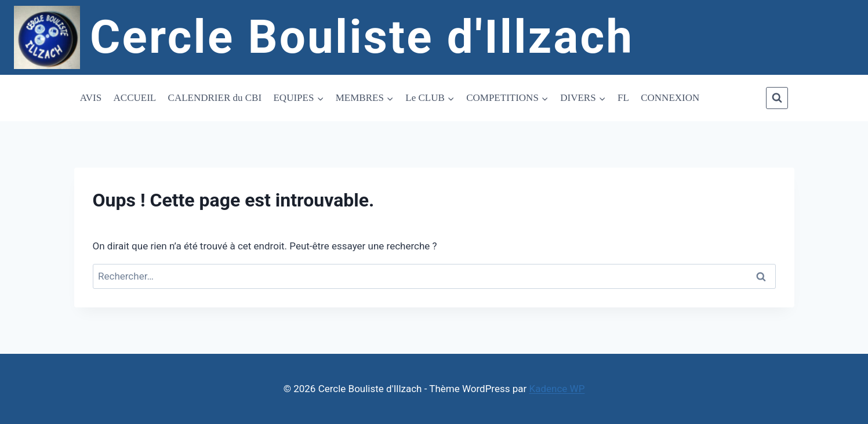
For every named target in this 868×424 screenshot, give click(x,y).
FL (623, 98)
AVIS (91, 98)
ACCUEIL (135, 98)
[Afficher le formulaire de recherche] (777, 98)
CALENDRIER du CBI (215, 98)
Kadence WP (557, 389)
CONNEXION (670, 98)
